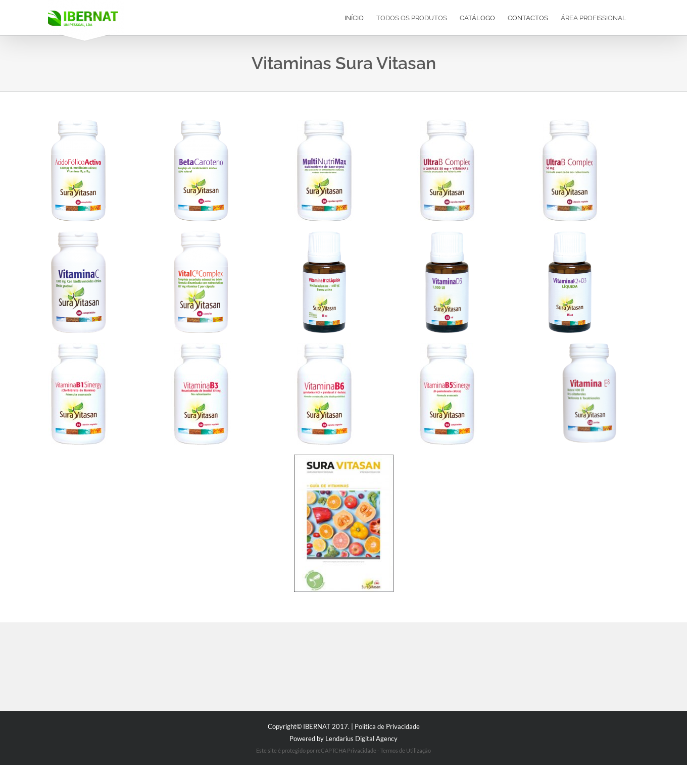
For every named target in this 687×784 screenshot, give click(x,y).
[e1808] (201, 235)
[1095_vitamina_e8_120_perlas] (589, 346)
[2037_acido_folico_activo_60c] (78, 123)
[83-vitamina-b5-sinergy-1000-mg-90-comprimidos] (447, 346)
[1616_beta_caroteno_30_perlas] (201, 123)
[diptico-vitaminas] (344, 458)
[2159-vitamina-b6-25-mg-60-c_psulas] (324, 346)
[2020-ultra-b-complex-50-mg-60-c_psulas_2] (570, 123)
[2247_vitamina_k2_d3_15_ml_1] (570, 235)
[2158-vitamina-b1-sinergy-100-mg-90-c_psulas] (78, 346)
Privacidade (362, 750)
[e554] (78, 235)
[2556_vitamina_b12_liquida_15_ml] (324, 235)
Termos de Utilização (406, 750)
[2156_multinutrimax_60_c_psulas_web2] (324, 123)
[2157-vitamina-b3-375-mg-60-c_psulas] (201, 346)
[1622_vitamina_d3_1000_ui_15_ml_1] (447, 235)
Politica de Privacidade (387, 726)
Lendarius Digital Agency (361, 739)
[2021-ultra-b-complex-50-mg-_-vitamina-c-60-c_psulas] (447, 123)
